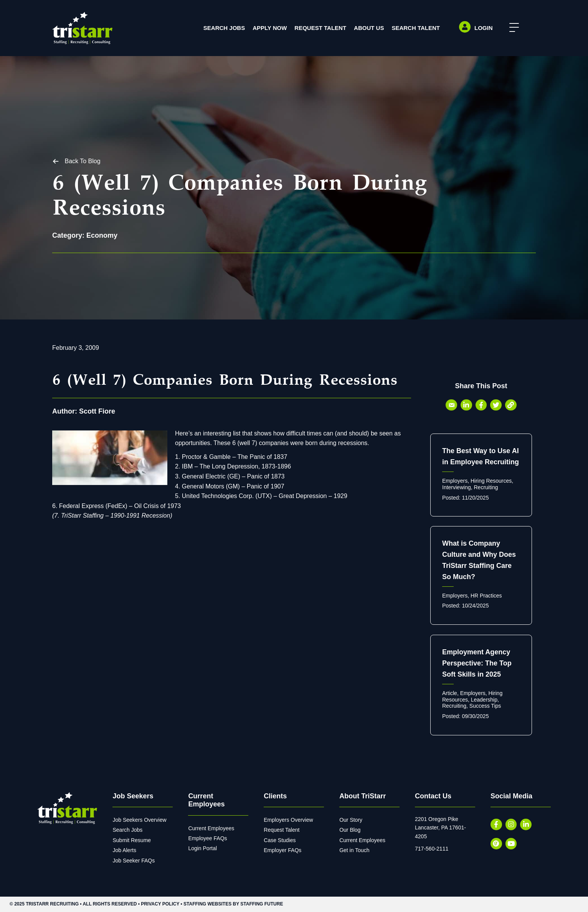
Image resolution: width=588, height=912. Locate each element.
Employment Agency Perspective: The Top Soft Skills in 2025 (477, 663)
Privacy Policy (160, 904)
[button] (512, 28)
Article (450, 693)
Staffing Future (262, 904)
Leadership (484, 700)
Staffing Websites (207, 904)
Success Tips (485, 706)
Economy (102, 235)
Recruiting (486, 487)
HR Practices (486, 596)
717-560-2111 (432, 849)
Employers (455, 481)
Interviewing (457, 487)
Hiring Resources (491, 481)
